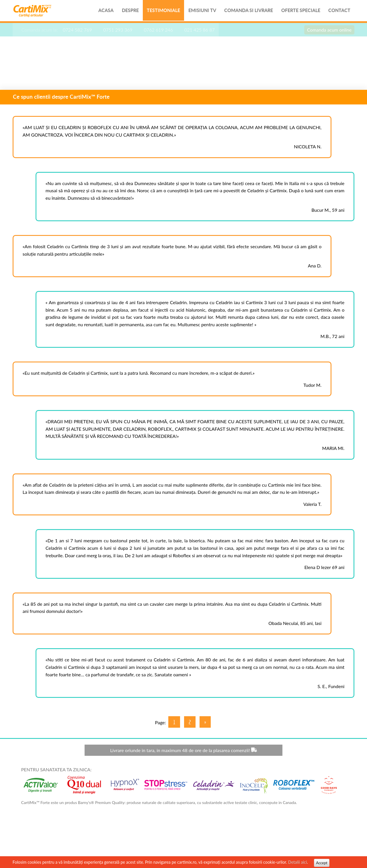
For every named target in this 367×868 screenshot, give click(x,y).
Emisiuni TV (199, 11)
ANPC (341, 841)
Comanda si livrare (246, 11)
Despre (126, 11)
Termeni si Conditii (315, 841)
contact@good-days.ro (274, 841)
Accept (324, 863)
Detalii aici (299, 862)
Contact (337, 11)
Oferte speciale (298, 11)
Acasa (101, 11)
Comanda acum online (327, 31)
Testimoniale (160, 11)
